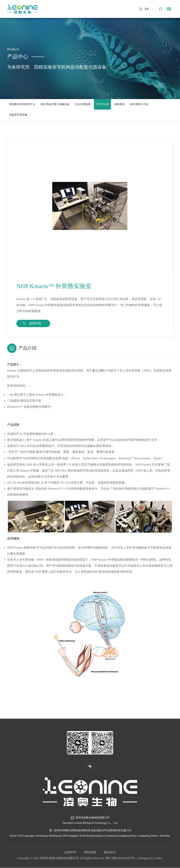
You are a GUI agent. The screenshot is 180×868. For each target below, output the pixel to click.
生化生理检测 (83, 104)
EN (147, 9)
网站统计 (110, 852)
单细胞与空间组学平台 (22, 104)
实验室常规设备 (18, 115)
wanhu (158, 858)
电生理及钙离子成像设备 (55, 104)
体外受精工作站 (139, 104)
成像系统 (119, 104)
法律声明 (70, 852)
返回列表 (35, 323)
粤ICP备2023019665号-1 (121, 858)
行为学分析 (102, 104)
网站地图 (90, 852)
